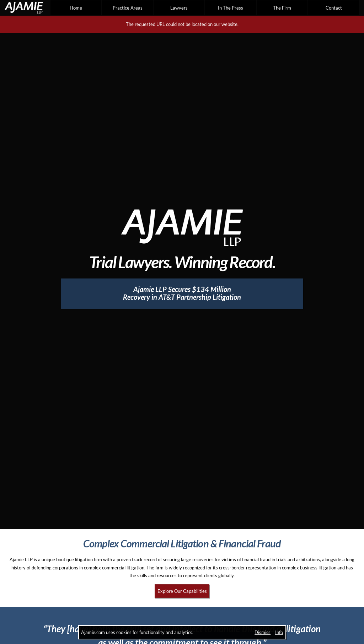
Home (76, 8)
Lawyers (179, 8)
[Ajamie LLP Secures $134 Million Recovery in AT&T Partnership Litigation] (182, 294)
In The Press (231, 8)
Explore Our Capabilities (182, 591)
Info (279, 632)
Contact (334, 8)
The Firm (282, 8)
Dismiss (263, 632)
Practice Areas (128, 8)
